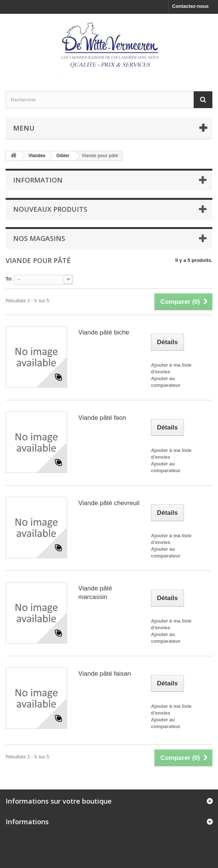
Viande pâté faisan (105, 674)
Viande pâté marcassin (95, 593)
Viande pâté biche (104, 332)
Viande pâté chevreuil (109, 503)
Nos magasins (39, 238)
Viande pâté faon (102, 418)
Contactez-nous (191, 6)
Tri (9, 279)
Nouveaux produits (50, 209)
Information (38, 180)
